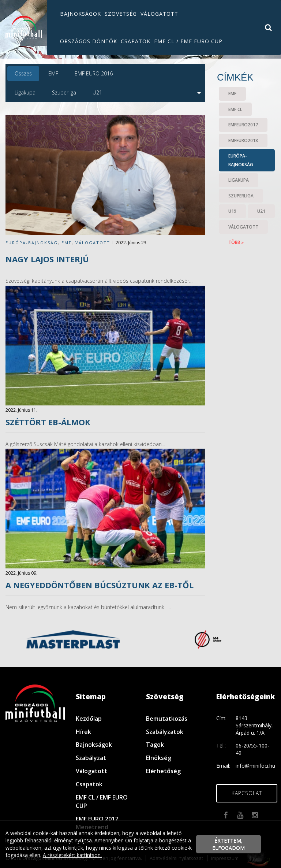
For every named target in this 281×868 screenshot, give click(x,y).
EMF (53, 73)
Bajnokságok (80, 14)
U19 (232, 211)
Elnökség (159, 758)
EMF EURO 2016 (94, 73)
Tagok (155, 745)
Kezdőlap (89, 719)
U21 (97, 92)
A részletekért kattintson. (72, 855)
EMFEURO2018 (243, 140)
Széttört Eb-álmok (48, 422)
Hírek (83, 732)
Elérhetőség (163, 771)
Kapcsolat (247, 793)
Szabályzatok (165, 732)
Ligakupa (25, 92)
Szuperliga (64, 92)
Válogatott (159, 14)
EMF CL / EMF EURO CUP (188, 41)
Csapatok (136, 41)
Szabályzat (91, 758)
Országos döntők (89, 41)
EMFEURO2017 (243, 125)
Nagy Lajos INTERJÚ (47, 259)
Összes (23, 73)
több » (236, 242)
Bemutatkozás (167, 719)
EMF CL (235, 109)
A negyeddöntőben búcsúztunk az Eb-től (100, 585)
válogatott (93, 243)
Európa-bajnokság (32, 243)
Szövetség (121, 14)
